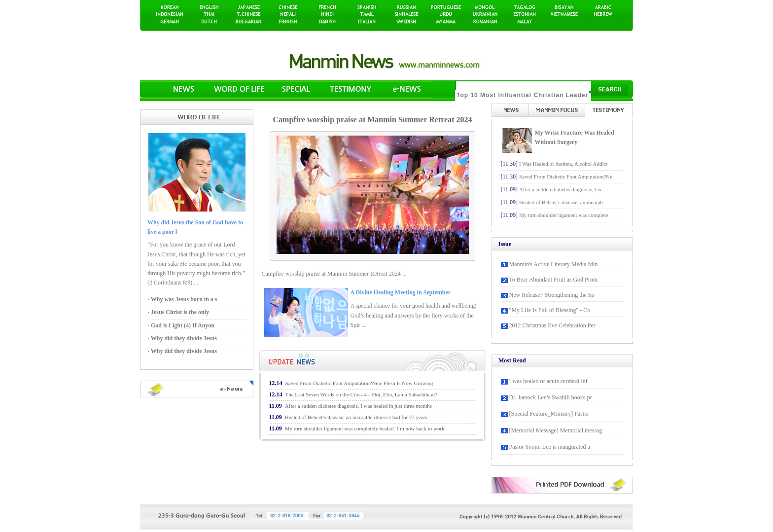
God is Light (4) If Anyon (182, 325)
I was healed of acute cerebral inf (548, 381)
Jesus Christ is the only (179, 312)
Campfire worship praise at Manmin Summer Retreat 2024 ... (334, 274)
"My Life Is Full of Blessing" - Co (550, 310)
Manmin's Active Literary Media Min (554, 264)
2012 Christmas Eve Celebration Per (552, 325)
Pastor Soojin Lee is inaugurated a (550, 447)
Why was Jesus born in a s (183, 299)
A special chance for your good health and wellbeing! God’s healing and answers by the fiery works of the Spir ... (414, 315)
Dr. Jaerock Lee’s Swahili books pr (551, 397)
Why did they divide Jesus (183, 338)
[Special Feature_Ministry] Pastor (549, 414)
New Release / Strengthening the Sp (552, 295)
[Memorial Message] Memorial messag (556, 430)
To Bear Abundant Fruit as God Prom (553, 280)
